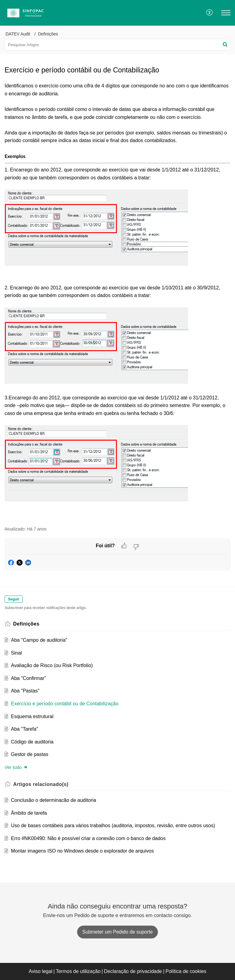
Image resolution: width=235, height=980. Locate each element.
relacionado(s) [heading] (41, 784)
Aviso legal (41, 971)
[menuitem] (210, 13)
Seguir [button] (14, 599)
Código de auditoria (32, 742)
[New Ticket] (117, 932)
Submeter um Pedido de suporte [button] (117, 932)
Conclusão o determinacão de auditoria (54, 800)
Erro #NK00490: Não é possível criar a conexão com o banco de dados (88, 838)
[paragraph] (117, 301)
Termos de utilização (78, 971)
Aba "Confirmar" (29, 678)
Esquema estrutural (32, 716)
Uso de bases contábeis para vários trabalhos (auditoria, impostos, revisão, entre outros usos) (113, 826)
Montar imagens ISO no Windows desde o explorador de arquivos (82, 851)
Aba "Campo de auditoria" (39, 640)
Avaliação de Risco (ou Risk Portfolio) (52, 665)
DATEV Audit (18, 34)
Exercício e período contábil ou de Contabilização (65, 704)
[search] (117, 45)
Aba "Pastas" (25, 691)
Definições (48, 34)
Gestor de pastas (30, 754)
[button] (210, 13)
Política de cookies (186, 971)
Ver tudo (16, 767)
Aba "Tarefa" (25, 729)
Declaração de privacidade (133, 971)
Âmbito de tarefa (29, 813)
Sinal (17, 653)
